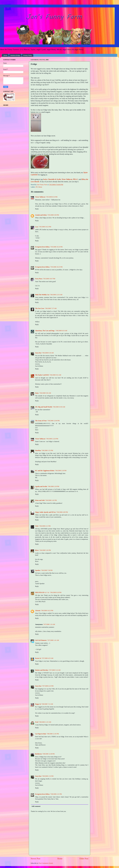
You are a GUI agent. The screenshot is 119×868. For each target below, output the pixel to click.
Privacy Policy (28, 55)
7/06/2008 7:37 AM (51, 308)
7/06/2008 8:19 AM (61, 331)
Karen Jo (38, 658)
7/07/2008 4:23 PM (48, 686)
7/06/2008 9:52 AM (55, 375)
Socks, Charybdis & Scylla (52, 179)
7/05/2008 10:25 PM (56, 267)
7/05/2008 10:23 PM (45, 227)
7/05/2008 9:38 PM (53, 215)
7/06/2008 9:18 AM (48, 353)
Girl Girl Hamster (41, 640)
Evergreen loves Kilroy (42, 247)
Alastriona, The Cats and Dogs (45, 331)
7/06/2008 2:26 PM (61, 471)
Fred (37, 722)
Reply (37, 209)
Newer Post (35, 859)
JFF (37, 187)
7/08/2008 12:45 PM (53, 734)
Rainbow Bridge (15, 55)
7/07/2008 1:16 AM (49, 624)
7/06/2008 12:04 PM (53, 421)
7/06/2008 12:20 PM (52, 439)
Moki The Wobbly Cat (42, 295)
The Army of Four (41, 421)
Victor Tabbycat (67, 179)
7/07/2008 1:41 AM (53, 640)
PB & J (75, 179)
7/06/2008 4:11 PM (45, 526)
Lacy (37, 227)
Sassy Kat (38, 353)
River (37, 550)
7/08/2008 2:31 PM (56, 794)
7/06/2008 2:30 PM (53, 486)
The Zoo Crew (40, 308)
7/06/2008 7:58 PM (47, 570)
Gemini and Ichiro (41, 215)
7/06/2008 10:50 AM (59, 407)
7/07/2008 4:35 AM (47, 658)
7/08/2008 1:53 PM (48, 776)
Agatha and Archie (41, 486)
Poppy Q (38, 704)
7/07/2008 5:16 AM (55, 670)
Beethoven (38, 754)
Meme (40, 187)
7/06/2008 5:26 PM (45, 550)
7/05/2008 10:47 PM (49, 279)
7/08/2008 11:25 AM (45, 722)
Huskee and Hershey (42, 670)
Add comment (36, 806)
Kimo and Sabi (40, 500)
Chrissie (38, 611)
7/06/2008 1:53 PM (47, 451)
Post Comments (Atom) (46, 863)
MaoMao (38, 451)
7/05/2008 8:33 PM (52, 197)
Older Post (84, 859)
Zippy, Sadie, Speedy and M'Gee (45, 512)
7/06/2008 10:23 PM (47, 611)
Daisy (37, 393)
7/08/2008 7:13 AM (47, 704)
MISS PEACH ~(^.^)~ (42, 592)
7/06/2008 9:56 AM (45, 393)
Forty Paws (39, 279)
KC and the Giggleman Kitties (45, 471)
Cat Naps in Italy (41, 734)
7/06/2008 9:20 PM (56, 592)
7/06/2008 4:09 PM (62, 512)
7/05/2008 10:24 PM (56, 247)
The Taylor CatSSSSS (42, 375)
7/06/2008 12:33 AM (56, 295)
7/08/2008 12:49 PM (48, 754)
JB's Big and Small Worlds (44, 407)
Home (5, 55)
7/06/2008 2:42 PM (51, 500)
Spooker (38, 570)
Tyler (37, 526)
